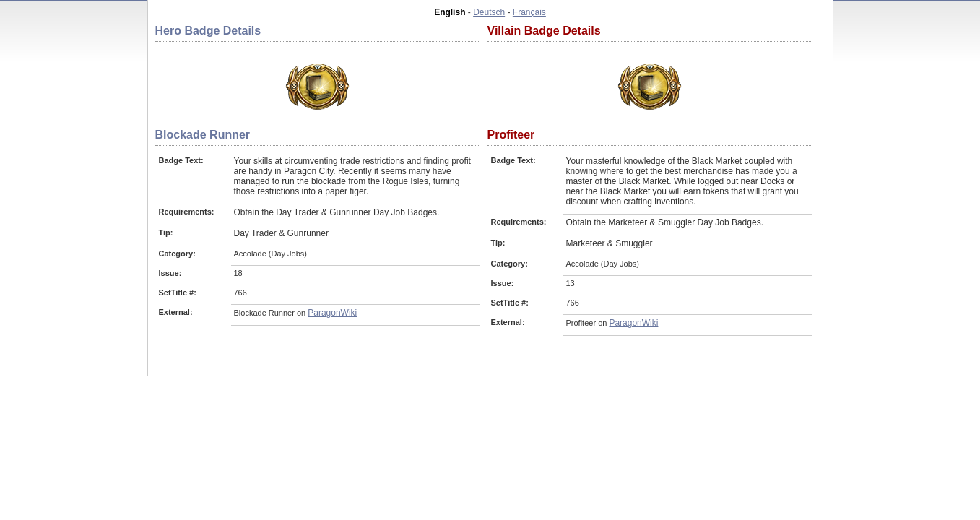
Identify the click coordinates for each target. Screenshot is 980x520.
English (450, 12)
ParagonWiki (332, 313)
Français (529, 12)
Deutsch (489, 12)
